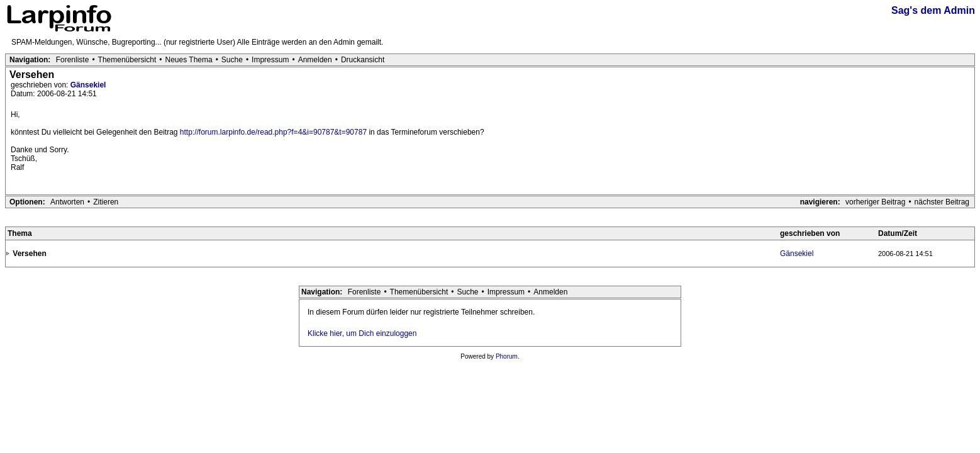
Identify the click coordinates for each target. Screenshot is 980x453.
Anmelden (315, 60)
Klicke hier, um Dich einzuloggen (362, 333)
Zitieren (106, 202)
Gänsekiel (88, 85)
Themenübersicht (127, 60)
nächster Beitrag (942, 202)
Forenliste (73, 60)
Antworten (67, 202)
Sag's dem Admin (933, 10)
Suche (232, 60)
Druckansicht (363, 60)
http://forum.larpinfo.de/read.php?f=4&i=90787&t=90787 (273, 132)
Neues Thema (189, 60)
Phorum (507, 356)
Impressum (270, 60)
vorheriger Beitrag (875, 202)
